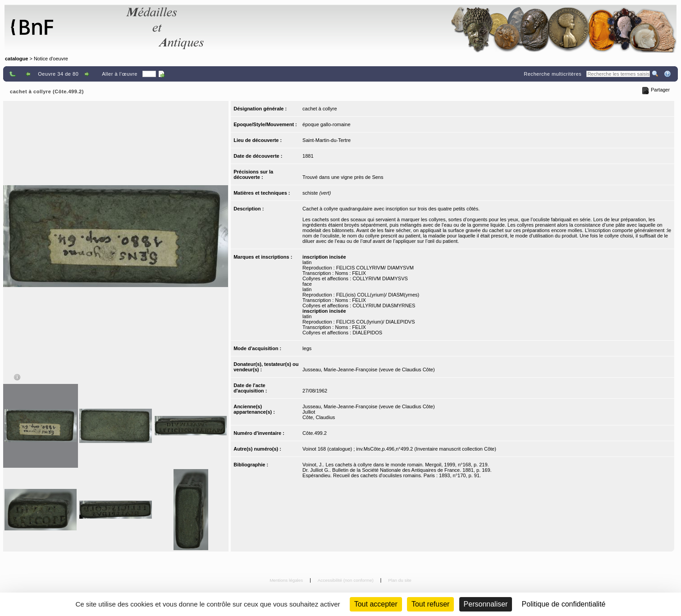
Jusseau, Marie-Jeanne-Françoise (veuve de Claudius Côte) (368, 370)
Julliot (309, 412)
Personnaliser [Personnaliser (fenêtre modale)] (486, 604)
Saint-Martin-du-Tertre (327, 140)
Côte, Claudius (319, 417)
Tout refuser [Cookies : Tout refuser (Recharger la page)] (430, 604)
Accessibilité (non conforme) (346, 580)
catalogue (16, 59)
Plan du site (400, 580)
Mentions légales (287, 580)
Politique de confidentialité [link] (564, 604)
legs (307, 348)
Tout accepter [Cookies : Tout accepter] (376, 604)
